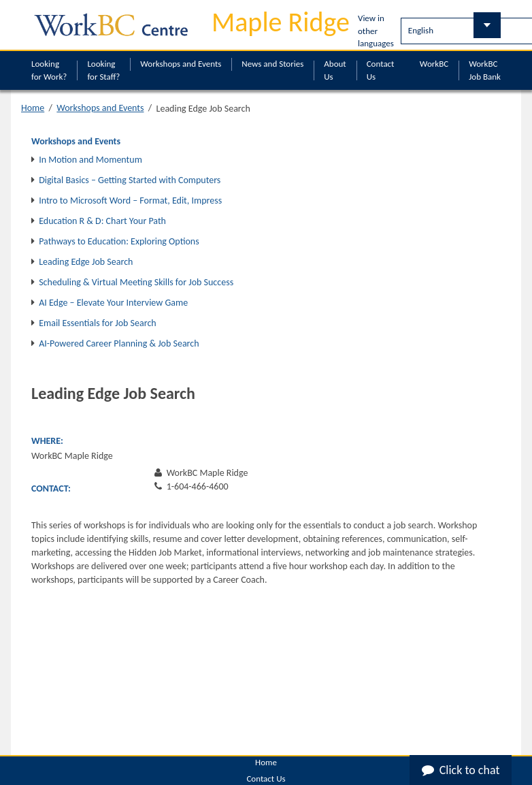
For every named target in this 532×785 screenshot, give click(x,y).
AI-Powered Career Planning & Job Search (119, 343)
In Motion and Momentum (90, 160)
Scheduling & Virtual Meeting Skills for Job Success (136, 282)
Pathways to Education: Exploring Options (119, 241)
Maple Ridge (281, 22)
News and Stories (272, 64)
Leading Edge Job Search (86, 262)
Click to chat (461, 770)
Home (33, 108)
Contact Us (381, 70)
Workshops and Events (181, 64)
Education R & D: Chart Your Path (102, 221)
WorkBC (434, 64)
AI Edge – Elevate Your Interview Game (113, 303)
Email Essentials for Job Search (97, 323)
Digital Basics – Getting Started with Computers (130, 180)
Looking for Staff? (103, 70)
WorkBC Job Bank (485, 70)
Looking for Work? (49, 70)
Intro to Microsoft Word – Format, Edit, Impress (130, 201)
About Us (335, 70)
